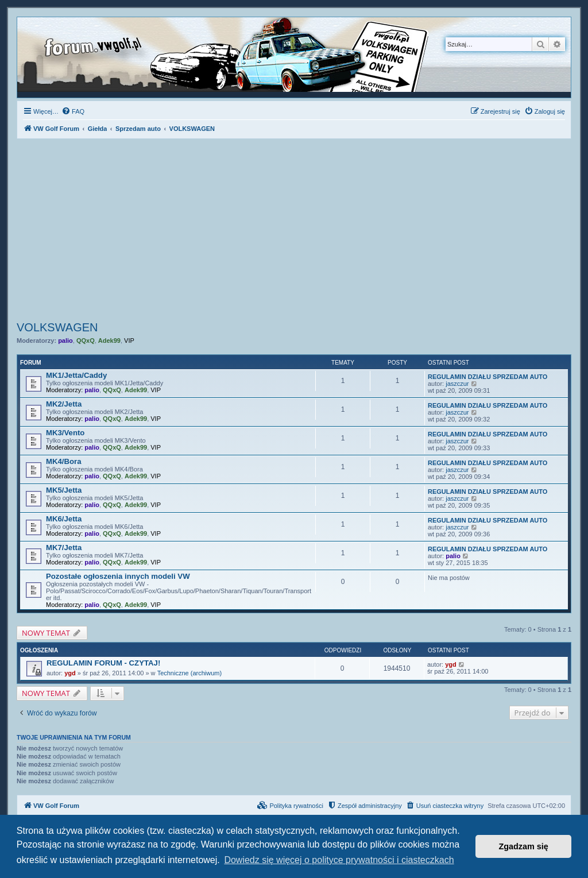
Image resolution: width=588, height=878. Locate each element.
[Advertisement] (294, 231)
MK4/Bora (64, 461)
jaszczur (457, 384)
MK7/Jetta (64, 548)
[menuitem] (73, 111)
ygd (70, 673)
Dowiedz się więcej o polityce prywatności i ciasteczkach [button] (339, 860)
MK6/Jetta (64, 519)
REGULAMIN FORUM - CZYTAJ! (103, 663)
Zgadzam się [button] (524, 846)
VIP (129, 341)
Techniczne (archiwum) (189, 673)
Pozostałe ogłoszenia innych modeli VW (118, 576)
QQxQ (86, 341)
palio (65, 341)
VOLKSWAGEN (57, 327)
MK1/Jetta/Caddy (76, 375)
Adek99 (109, 341)
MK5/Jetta (64, 490)
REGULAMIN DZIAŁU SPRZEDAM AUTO (488, 377)
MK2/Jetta (64, 404)
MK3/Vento (65, 433)
